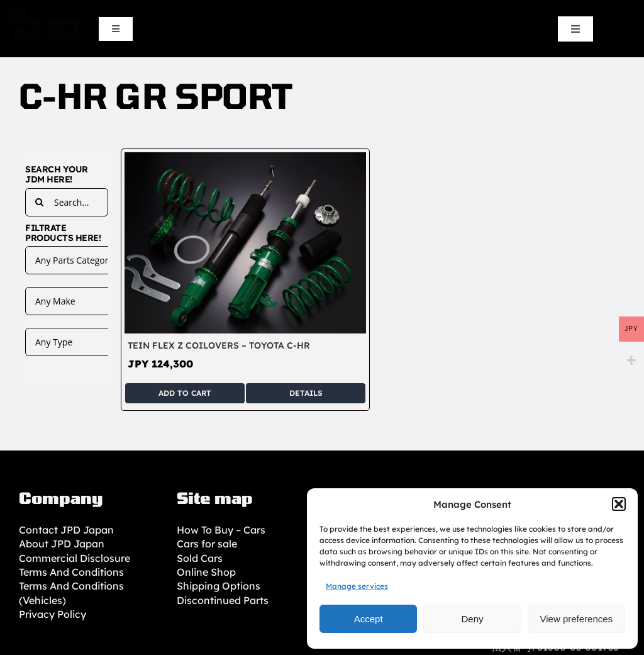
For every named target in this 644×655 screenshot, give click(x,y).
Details (306, 393)
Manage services (357, 586)
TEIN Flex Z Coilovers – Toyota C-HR (219, 345)
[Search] (39, 202)
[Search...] (67, 202)
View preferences (577, 619)
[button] (619, 504)
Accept (369, 619)
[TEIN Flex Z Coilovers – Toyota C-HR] (245, 159)
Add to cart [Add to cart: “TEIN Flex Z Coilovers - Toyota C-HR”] (185, 393)
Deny (472, 619)
